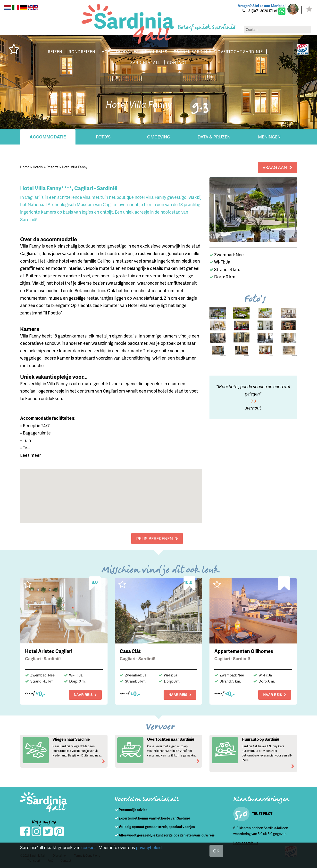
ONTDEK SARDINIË (192, 52)
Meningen (269, 137)
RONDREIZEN (82, 52)
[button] (111, 491)
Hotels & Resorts (46, 167)
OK (216, 851)
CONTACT (177, 62)
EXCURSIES (156, 52)
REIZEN (55, 52)
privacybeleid (149, 847)
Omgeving (159, 137)
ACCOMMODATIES (120, 52)
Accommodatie (48, 137)
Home (25, 167)
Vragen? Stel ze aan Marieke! (262, 6)
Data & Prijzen (214, 137)
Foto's (103, 137)
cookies (89, 847)
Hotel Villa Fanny (75, 167)
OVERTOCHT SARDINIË (240, 52)
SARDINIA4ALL (146, 62)
